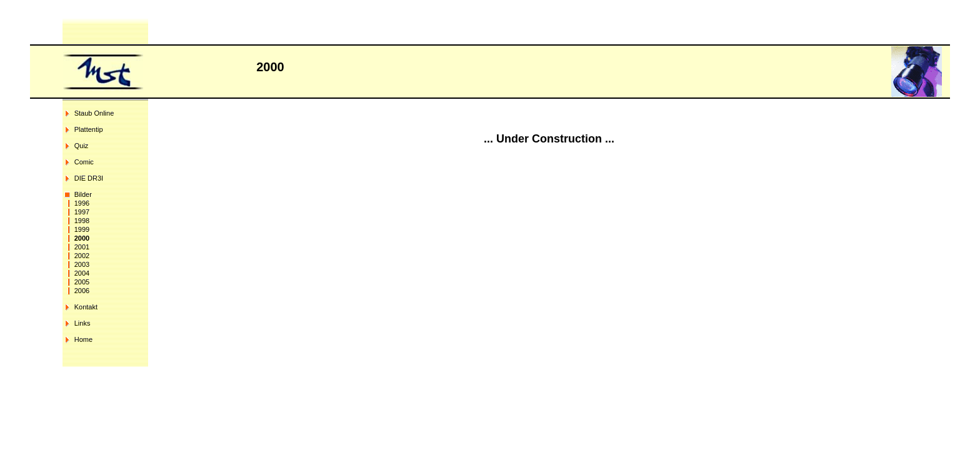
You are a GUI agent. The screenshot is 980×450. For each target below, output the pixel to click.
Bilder (83, 194)
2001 (82, 247)
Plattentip (89, 129)
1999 (82, 229)
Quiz (82, 146)
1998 (82, 221)
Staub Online (94, 113)
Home (83, 339)
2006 (82, 291)
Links (82, 323)
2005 (82, 282)
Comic (84, 162)
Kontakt (86, 307)
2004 (82, 273)
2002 (82, 256)
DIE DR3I (89, 178)
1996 (82, 203)
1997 (82, 212)
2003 (82, 264)
